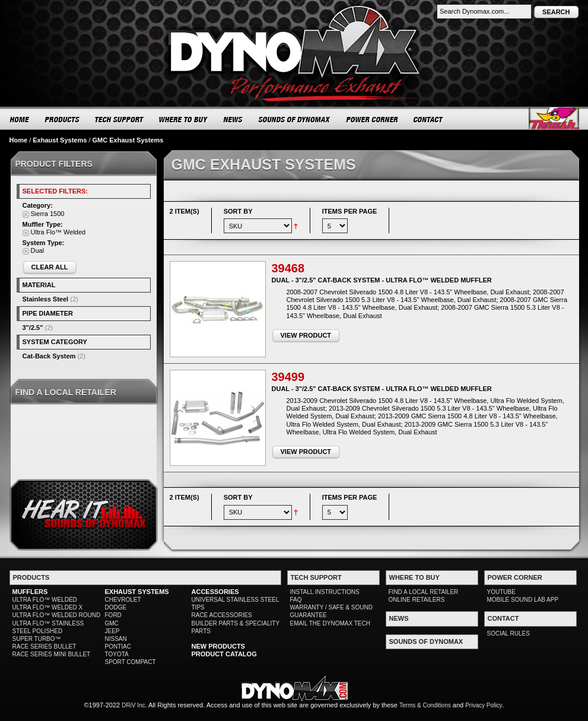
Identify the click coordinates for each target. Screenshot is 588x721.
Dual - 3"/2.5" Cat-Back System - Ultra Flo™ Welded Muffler (382, 280)
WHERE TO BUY (184, 119)
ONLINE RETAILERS (417, 600)
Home (19, 140)
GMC (112, 623)
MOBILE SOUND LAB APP (523, 600)
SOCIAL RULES (508, 633)
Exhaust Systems (60, 140)
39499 (288, 377)
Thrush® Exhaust (554, 118)
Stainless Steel (46, 299)
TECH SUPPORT (120, 119)
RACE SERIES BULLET (45, 647)
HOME (20, 119)
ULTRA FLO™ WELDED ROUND (57, 615)
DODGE (116, 607)
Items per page (350, 211)
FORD (113, 615)
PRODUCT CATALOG (224, 654)
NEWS (233, 119)
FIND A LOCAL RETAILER (424, 592)
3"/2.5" (33, 328)
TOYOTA (117, 654)
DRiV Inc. (134, 705)
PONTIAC (118, 647)
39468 (288, 268)
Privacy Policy (484, 705)
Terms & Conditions (425, 705)
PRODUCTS (62, 119)
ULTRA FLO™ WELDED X (48, 607)
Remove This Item (26, 215)
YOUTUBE (501, 592)
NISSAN (116, 639)
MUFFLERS (30, 592)
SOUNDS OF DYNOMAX (295, 119)
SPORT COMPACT (131, 662)
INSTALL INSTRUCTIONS (325, 592)
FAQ (296, 600)
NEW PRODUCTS (218, 646)
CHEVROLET (123, 600)
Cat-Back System (49, 356)
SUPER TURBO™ (37, 639)
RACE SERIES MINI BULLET (52, 654)
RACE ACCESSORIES (222, 615)
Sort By (238, 211)
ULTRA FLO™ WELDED (45, 600)
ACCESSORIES (215, 592)
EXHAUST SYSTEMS (137, 592)
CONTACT (429, 119)
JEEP (112, 631)
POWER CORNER (372, 119)
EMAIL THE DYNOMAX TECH (330, 623)
